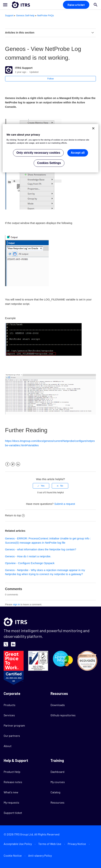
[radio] (41, 486)
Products (10, 705)
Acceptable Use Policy (18, 844)
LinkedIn (18, 464)
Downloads (58, 705)
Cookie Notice (13, 855)
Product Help (12, 772)
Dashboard (57, 772)
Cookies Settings (49, 163)
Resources (57, 802)
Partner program (14, 725)
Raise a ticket (76, 5)
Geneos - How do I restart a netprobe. (28, 556)
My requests (11, 802)
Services (9, 715)
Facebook (7, 464)
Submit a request (64, 504)
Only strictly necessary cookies (38, 153)
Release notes (13, 782)
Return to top (15, 515)
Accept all (78, 153)
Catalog (55, 792)
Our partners (12, 736)
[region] (50, 148)
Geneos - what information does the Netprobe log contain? (41, 549)
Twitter (13, 464)
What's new (11, 792)
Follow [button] (51, 79)
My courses (58, 782)
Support (9, 15)
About (8, 746)
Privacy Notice (77, 844)
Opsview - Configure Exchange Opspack (30, 563)
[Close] (93, 128)
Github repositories (63, 715)
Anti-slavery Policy (40, 855)
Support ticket (13, 813)
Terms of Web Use (50, 844)
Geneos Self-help (25, 15)
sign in (16, 604)
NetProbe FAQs (45, 15)
